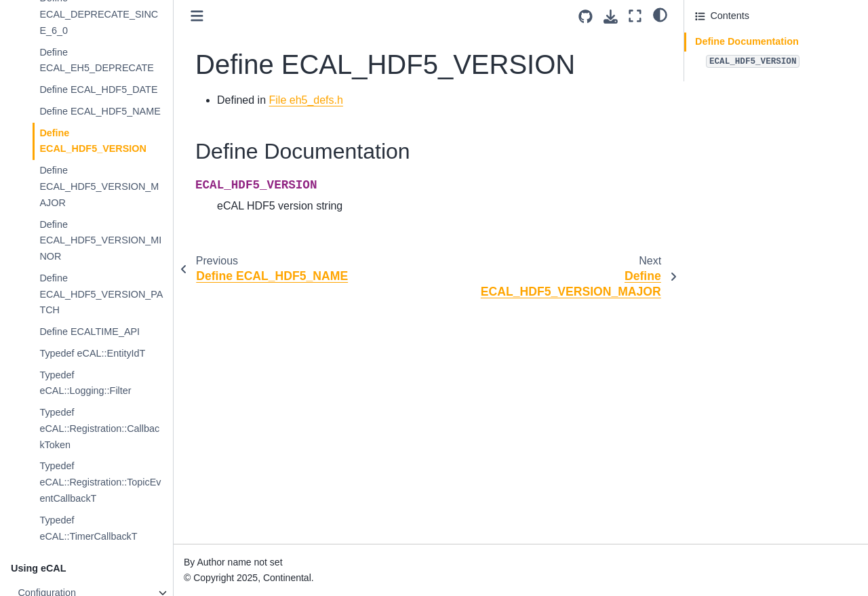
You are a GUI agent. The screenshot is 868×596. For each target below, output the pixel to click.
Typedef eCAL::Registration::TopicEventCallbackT (100, 482)
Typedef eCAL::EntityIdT (92, 353)
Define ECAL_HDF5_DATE (98, 90)
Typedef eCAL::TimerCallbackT (88, 528)
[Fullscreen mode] (635, 16)
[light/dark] (660, 14)
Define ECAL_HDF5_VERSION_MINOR (100, 241)
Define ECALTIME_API (90, 332)
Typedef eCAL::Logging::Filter (85, 383)
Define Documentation (747, 41)
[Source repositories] (586, 17)
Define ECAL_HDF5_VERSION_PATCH (101, 294)
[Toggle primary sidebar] (197, 16)
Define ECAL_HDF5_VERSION (93, 141)
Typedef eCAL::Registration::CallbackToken (99, 429)
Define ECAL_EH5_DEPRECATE (97, 60)
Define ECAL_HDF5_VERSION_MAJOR (99, 186)
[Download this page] (611, 17)
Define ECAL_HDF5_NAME (100, 111)
